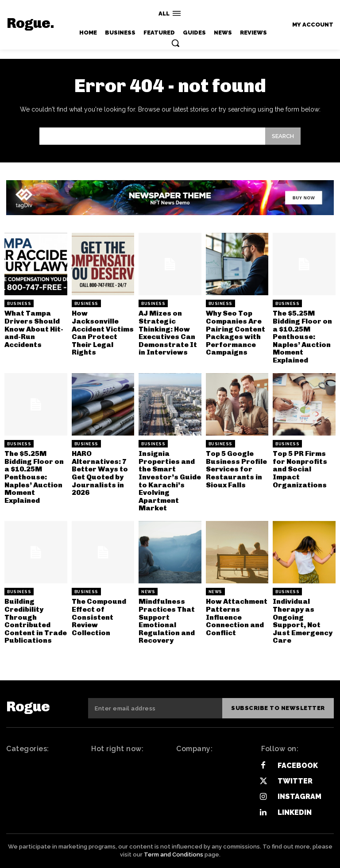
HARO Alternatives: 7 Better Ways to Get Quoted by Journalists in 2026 (100, 473)
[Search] (283, 136)
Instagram (299, 797)
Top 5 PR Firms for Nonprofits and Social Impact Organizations (300, 469)
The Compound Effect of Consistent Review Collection (99, 617)
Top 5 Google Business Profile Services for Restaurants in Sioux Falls (236, 469)
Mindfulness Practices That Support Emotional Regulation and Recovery (167, 621)
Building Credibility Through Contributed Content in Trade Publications (36, 621)
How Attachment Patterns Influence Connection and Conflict (237, 617)
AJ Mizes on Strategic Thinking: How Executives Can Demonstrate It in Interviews (168, 333)
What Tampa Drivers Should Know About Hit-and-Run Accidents (34, 329)
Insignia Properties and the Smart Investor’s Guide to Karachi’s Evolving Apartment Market (170, 481)
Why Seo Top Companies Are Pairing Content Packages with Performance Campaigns (236, 333)
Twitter (295, 781)
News (148, 592)
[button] (175, 43)
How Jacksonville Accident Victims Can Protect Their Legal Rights (103, 333)
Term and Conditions (174, 854)
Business (19, 304)
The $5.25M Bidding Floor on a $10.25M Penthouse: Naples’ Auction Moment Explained (302, 337)
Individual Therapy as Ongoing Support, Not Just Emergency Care (303, 621)
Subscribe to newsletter (278, 708)
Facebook (298, 766)
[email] (155, 708)
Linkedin (295, 812)
